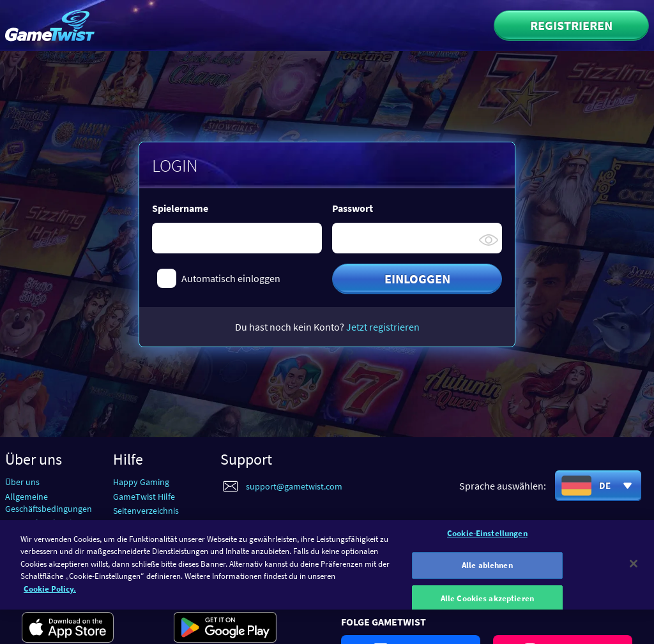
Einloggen (417, 279)
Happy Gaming (141, 482)
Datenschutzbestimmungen (58, 523)
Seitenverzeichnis (146, 511)
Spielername (180, 208)
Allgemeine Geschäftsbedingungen (49, 503)
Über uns (22, 482)
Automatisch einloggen (231, 278)
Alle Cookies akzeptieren (487, 603)
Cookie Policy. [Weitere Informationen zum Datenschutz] (50, 593)
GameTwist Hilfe (144, 497)
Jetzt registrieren (383, 327)
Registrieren (571, 25)
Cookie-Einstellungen (487, 538)
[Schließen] (634, 568)
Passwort (353, 208)
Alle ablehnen (487, 570)
